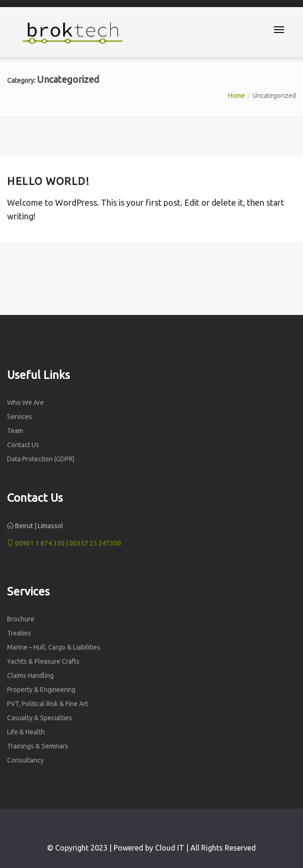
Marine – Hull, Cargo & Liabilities (54, 647)
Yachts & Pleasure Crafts (43, 661)
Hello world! (48, 181)
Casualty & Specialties (40, 718)
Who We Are (25, 402)
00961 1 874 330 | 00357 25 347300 (64, 543)
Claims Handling (30, 675)
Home (237, 96)
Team (15, 431)
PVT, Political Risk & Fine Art (48, 704)
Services (20, 417)
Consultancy (25, 760)
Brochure (21, 619)
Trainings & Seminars (38, 746)
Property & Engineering (41, 690)
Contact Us (23, 445)
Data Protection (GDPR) (41, 459)
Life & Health (26, 732)
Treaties (19, 633)
